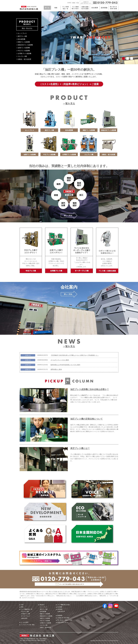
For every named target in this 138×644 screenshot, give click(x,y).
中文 (78, 3)
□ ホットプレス (21, 33)
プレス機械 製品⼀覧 (27, 609)
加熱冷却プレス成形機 (46, 616)
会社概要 (60, 607)
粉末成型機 (43, 611)
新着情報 (60, 615)
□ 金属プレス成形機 (23, 48)
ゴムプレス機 (44, 625)
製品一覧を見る (27, 28)
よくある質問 (25, 622)
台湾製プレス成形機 (45, 623)
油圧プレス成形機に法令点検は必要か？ (90, 389)
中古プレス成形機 (45, 621)
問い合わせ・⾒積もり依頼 (65, 620)
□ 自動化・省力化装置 (24, 59)
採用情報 (60, 609)
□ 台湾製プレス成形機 (24, 53)
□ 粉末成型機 (21, 39)
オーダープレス (25, 616)
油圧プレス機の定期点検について (87, 419)
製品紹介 (42, 605)
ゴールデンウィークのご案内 (60, 360)
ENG (74, 3)
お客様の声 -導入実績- (63, 618)
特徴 (22, 607)
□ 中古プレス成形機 (23, 51)
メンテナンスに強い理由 (28, 625)
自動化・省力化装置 (45, 627)
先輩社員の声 (61, 611)
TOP (22, 605)
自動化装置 (24, 618)
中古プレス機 (25, 611)
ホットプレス (44, 607)
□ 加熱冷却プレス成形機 (24, 45)
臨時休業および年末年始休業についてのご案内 (65, 365)
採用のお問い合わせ (63, 622)
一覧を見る (69, 104)
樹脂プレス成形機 (45, 614)
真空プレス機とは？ (80, 448)
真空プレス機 (44, 609)
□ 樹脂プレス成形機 (23, 42)
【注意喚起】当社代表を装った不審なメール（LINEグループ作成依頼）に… (75, 355)
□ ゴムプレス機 (21, 56)
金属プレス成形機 (45, 618)
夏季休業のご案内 (56, 369)
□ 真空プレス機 (21, 36)
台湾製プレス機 (25, 614)
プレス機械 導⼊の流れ (64, 605)
